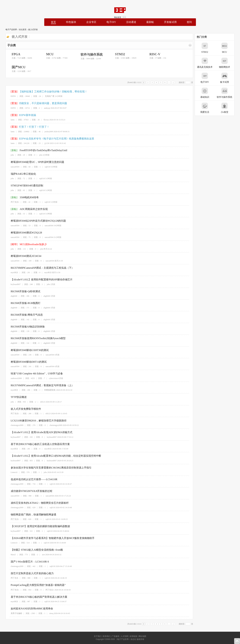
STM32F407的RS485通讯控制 (24, 186)
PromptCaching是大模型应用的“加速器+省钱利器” (35, 585)
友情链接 (133, 636)
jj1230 (44, 143)
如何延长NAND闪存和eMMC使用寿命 (29, 609)
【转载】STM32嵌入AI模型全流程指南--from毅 (34, 550)
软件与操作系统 (88, 54)
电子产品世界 (8, 30)
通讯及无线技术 (208, 63)
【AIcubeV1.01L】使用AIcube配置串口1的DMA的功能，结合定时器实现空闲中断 (53, 456)
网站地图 (142, 636)
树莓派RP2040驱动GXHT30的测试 (27, 350)
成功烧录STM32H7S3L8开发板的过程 (29, 491)
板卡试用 (228, 78)
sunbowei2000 (13, 378)
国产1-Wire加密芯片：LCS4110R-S (27, 562)
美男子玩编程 (13, 613)
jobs (9, 155)
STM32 (117, 54)
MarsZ (10, 555)
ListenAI (11, 472)
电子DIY (111, 22)
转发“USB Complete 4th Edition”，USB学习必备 (34, 373)
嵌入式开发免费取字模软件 (23, 409)
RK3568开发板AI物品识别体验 (25, 327)
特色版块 (71, 22)
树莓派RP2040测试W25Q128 (23, 233)
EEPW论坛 (25, 10)
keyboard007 (13, 284)
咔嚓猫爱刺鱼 (47, 390)
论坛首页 (19, 30)
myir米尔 (11, 272)
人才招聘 (125, 636)
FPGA (13, 54)
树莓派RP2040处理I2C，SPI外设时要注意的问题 (35, 162)
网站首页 (229, 4)
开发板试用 (170, 22)
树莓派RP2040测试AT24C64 (23, 256)
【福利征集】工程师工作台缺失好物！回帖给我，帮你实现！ (50, 92)
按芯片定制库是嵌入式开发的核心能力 (29, 573)
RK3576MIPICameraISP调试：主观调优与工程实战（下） (39, 268)
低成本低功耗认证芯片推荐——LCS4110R (31, 479)
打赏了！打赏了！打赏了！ (31, 127)
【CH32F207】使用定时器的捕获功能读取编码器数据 (37, 526)
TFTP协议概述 (16, 397)
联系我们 (107, 636)
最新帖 (150, 22)
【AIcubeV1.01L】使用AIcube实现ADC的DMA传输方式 (39, 432)
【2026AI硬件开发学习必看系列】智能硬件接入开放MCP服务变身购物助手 (50, 538)
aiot (40, 555)
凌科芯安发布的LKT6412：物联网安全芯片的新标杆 (37, 503)
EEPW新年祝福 (24, 115)
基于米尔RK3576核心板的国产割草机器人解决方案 (36, 597)
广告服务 (115, 636)
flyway (43, 120)
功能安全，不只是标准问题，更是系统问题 (40, 103)
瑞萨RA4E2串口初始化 (20, 174)
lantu (10, 120)
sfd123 (40, 402)
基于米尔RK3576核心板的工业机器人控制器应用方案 (37, 444)
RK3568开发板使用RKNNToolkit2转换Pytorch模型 (35, 338)
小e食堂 (228, 108)
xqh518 (45, 167)
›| (176, 82)
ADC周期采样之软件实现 (31, 209)
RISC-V (152, 54)
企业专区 (91, 22)
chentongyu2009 (14, 425)
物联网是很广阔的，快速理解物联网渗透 (30, 515)
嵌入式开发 (30, 30)
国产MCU (15, 67)
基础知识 (208, 93)
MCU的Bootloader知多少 (30, 244)
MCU (47, 54)
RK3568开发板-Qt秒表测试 (23, 291)
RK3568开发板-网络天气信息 (24, 315)
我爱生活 (208, 108)
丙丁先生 (12, 578)
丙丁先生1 (12, 202)
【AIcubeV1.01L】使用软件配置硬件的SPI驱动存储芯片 (39, 280)
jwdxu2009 (46, 132)
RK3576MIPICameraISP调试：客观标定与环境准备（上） (39, 385)
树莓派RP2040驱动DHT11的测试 (26, 362)
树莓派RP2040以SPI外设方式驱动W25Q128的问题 (35, 221)
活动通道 (131, 22)
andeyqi (44, 108)
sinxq (48, 613)
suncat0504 (12, 167)
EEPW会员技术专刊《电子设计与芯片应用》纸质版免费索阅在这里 (54, 139)
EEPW (10, 96)
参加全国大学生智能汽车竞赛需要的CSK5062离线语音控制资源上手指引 (48, 468)
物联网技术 (228, 63)
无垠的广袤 (47, 96)
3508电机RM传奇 (26, 197)
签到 (189, 22)
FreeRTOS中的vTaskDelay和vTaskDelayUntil (40, 150)
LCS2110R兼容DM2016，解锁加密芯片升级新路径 (36, 421)
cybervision (50, 378)
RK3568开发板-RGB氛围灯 (23, 303)
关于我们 (98, 636)
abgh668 (11, 296)
